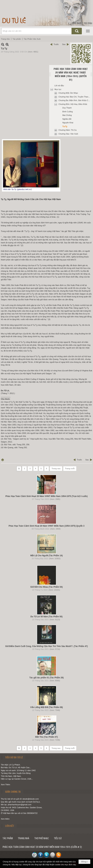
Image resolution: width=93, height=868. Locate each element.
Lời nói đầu (59, 86)
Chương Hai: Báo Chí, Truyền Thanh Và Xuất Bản (75, 97)
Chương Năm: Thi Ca (67, 130)
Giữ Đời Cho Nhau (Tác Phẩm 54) (46, 587)
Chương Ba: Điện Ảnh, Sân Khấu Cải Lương (75, 100)
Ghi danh (77, 23)
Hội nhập (88, 23)
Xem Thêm (6, 785)
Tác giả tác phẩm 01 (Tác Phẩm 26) (47, 678)
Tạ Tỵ (65, 126)
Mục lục (58, 89)
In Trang (3, 460)
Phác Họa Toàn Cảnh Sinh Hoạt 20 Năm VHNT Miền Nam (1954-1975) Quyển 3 (46, 526)
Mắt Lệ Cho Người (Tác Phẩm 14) (46, 556)
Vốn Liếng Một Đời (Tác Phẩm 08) (47, 707)
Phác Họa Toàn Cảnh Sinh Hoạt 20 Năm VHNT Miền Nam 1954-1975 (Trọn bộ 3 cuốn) (46, 496)
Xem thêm (5, 819)
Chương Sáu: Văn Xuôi (68, 134)
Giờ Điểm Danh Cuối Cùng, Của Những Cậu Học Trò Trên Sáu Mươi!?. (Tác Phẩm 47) (46, 646)
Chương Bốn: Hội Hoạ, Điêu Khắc (73, 104)
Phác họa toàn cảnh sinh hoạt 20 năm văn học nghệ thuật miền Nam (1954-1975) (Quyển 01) (71, 74)
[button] (88, 31)
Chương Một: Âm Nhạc (68, 93)
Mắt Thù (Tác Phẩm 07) (46, 737)
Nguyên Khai (68, 123)
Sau (64, 44)
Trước (56, 44)
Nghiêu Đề (67, 119)
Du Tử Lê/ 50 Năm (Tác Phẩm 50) (46, 617)
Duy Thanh (67, 108)
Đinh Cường (68, 112)
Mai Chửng (67, 115)
